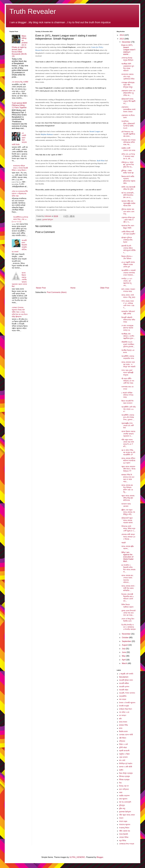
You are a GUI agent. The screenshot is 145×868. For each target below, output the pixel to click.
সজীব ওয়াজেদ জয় (124, 831)
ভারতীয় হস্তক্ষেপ (124, 796)
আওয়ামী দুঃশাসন (124, 687)
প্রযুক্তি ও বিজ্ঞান (124, 754)
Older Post (105, 288)
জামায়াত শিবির (123, 725)
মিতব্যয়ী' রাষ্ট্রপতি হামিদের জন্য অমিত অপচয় (128, 320)
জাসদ (121, 728)
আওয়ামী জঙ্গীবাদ (124, 683)
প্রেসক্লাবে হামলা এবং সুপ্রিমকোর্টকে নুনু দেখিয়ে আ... (128, 93)
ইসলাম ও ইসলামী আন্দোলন (127, 703)
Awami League (95, 131)
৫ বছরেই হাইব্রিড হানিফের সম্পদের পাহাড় (127, 395)
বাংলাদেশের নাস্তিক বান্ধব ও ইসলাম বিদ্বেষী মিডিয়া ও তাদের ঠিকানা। (20, 168)
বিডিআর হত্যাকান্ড (124, 776)
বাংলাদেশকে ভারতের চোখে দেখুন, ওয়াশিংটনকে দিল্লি (128, 77)
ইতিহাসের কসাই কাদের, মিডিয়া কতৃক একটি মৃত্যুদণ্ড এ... (128, 529)
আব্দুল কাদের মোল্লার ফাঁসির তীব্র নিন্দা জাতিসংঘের (128, 498)
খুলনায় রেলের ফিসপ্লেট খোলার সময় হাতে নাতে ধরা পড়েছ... (128, 613)
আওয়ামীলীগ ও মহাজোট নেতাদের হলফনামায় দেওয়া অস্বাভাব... (128, 273)
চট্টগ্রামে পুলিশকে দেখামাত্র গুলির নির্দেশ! (127, 240)
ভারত (121, 792)
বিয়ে (120, 783)
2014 (122, 35)
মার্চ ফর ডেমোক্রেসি (125, 802)
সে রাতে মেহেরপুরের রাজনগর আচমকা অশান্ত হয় (127, 328)
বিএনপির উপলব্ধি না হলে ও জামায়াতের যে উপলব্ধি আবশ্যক (128, 627)
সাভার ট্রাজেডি (124, 834)
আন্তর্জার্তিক (123, 696)
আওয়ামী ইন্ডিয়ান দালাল (126, 680)
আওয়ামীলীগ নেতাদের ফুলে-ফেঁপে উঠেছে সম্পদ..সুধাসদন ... (128, 417)
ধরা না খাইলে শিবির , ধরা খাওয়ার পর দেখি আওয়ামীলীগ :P (128, 452)
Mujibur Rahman (47, 134)
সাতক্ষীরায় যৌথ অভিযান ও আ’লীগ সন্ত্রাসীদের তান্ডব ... (128, 336)
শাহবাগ (121, 818)
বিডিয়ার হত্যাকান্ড (124, 780)
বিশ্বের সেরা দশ (124, 786)
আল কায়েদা (123, 699)
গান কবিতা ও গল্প (124, 712)
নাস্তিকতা (122, 741)
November (126, 634)
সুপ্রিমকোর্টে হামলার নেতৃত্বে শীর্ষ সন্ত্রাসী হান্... (128, 101)
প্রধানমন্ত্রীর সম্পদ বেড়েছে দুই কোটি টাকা (128, 426)
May (124, 656)
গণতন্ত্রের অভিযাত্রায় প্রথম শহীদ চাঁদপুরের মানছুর (128, 85)
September (127, 641)
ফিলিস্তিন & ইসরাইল (126, 764)
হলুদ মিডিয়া (123, 841)
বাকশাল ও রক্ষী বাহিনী (126, 767)
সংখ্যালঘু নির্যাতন (124, 828)
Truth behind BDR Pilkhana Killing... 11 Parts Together (19, 105)
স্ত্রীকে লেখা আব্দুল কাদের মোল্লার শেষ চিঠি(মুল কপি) (128, 512)
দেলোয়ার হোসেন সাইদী (126, 735)
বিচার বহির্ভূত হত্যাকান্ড (126, 773)
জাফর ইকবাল (123, 722)
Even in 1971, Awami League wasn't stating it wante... (128, 50)
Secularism (124, 677)
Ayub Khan (101, 161)
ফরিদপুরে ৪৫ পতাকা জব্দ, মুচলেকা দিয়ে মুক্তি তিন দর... (128, 165)
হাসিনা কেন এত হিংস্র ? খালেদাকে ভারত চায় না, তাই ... (128, 156)
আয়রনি (124, 543)
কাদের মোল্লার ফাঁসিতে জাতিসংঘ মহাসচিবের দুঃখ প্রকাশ (128, 461)
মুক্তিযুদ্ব (122, 805)
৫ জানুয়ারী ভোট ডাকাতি (126, 674)
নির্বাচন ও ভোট (123, 744)
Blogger (100, 857)
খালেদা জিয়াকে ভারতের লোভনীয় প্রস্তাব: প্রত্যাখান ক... (128, 434)
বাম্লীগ (121, 770)
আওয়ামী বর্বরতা (124, 690)
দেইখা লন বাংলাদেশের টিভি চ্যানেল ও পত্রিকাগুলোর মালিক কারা (20, 194)
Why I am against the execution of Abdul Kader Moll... (127, 557)
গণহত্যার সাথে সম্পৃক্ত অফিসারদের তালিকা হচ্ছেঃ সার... (128, 142)
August (125, 645)
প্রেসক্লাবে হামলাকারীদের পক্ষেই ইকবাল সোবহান (128, 109)
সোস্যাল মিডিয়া (124, 837)
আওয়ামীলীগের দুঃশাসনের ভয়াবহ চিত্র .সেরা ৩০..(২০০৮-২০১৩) (20, 219)
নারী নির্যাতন (123, 738)
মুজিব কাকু (122, 808)
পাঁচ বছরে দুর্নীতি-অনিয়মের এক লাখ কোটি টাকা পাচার (128, 381)
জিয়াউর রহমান (123, 731)
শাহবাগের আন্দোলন (125, 825)
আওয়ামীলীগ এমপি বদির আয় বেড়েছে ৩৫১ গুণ (128, 409)
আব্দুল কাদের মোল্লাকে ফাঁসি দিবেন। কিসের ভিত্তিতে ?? (128, 469)
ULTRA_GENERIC (77, 857)
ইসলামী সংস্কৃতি (124, 706)
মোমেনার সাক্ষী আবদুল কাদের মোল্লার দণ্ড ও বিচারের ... (128, 537)
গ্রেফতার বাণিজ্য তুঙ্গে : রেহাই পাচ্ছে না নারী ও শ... (128, 220)
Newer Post (41, 288)
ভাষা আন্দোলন (123, 799)
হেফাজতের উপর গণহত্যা (127, 844)
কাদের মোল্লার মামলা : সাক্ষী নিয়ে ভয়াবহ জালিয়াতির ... (128, 588)
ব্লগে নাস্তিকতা (124, 789)
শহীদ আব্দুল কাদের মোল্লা (127, 815)
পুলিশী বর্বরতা (123, 747)
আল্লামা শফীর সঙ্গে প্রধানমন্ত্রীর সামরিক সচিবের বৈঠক (128, 203)
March (125, 663)
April (124, 660)
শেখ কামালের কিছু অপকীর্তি (20, 82)
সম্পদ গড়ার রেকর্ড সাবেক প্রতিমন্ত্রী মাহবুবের (127, 373)
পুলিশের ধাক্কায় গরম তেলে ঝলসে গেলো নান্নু (128, 211)
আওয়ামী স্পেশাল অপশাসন (127, 693)
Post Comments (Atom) (57, 292)
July (124, 649)
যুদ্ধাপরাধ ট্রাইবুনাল (48, 220)
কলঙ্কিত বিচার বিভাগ (125, 709)
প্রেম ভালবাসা (123, 757)
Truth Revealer (33, 11)
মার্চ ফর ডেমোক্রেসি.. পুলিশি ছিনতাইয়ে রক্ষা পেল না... (128, 195)
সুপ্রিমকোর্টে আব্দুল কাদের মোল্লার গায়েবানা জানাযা (127, 520)
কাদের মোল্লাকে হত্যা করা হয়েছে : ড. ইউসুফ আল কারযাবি (128, 364)
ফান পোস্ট (122, 760)
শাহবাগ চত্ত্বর (123, 821)
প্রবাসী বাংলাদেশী (124, 751)
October (125, 638)
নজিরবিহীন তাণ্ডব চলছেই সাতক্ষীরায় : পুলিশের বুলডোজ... (128, 344)
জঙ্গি (120, 719)
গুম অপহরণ (123, 715)
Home (73, 288)
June (124, 652)
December (126, 42)
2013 (122, 39)
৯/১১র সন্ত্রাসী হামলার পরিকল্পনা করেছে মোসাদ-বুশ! (128, 264)
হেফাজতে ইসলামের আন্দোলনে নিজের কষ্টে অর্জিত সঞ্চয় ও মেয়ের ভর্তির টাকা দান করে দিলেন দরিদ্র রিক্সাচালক (20, 312)
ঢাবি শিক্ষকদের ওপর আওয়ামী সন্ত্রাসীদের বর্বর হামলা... (128, 134)
